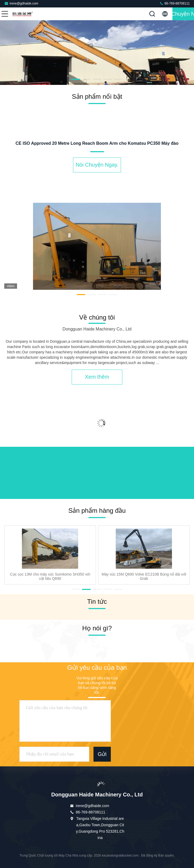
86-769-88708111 (175, 3)
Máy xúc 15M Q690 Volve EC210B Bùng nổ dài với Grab (144, 576)
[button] (65, 79)
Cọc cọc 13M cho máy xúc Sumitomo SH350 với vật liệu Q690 (50, 576)
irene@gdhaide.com (21, 3)
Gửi (102, 754)
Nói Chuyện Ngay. (183, 14)
